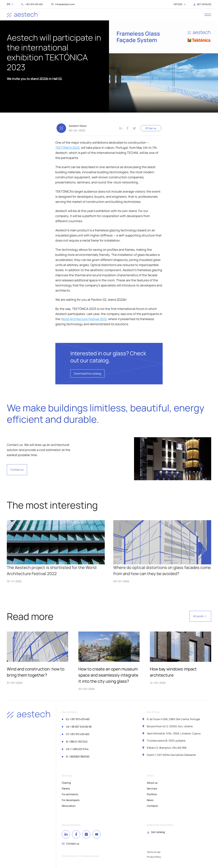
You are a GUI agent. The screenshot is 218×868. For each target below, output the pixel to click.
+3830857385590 (78, 757)
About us (152, 783)
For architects (70, 794)
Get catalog (158, 832)
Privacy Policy (154, 857)
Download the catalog (87, 373)
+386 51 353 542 (77, 742)
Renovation (69, 806)
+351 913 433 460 (78, 719)
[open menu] (208, 15)
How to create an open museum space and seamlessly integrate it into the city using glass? (108, 675)
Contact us (17, 470)
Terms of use (154, 852)
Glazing (66, 783)
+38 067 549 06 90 (79, 727)
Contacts (152, 806)
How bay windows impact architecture (173, 672)
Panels (66, 789)
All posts (200, 616)
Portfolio (152, 794)
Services (152, 789)
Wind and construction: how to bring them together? (36, 672)
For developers (71, 800)
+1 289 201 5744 (77, 749)
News (150, 800)
